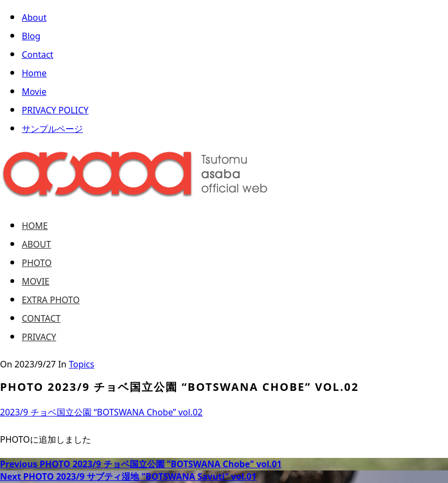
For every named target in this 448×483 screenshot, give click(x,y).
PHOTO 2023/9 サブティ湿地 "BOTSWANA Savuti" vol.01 (128, 476)
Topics (81, 365)
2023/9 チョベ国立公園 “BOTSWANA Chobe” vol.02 (101, 413)
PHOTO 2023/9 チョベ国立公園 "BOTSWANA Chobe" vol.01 (141, 464)
